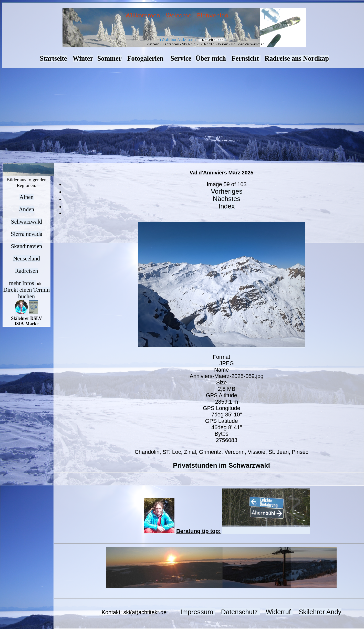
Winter (83, 59)
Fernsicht (246, 59)
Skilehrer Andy (320, 612)
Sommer (110, 59)
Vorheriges (227, 191)
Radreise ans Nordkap (297, 59)
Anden (27, 209)
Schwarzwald (27, 222)
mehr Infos (22, 283)
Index (227, 206)
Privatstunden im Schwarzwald (221, 465)
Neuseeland (27, 259)
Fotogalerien (145, 59)
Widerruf (279, 612)
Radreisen (27, 271)
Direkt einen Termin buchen (27, 293)
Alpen (27, 197)
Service (181, 59)
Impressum (198, 612)
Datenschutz (240, 612)
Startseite (53, 59)
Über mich (211, 59)
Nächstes (227, 199)
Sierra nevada (27, 234)
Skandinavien (26, 246)
